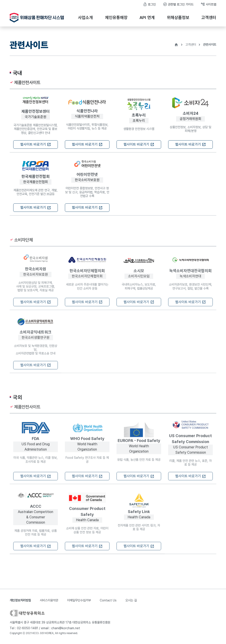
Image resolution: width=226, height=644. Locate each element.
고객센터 (209, 18)
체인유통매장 (116, 18)
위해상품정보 (178, 18)
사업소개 (85, 18)
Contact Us (108, 600)
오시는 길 (131, 600)
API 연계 (147, 18)
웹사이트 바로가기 (36, 145)
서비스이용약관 (49, 600)
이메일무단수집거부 (79, 600)
